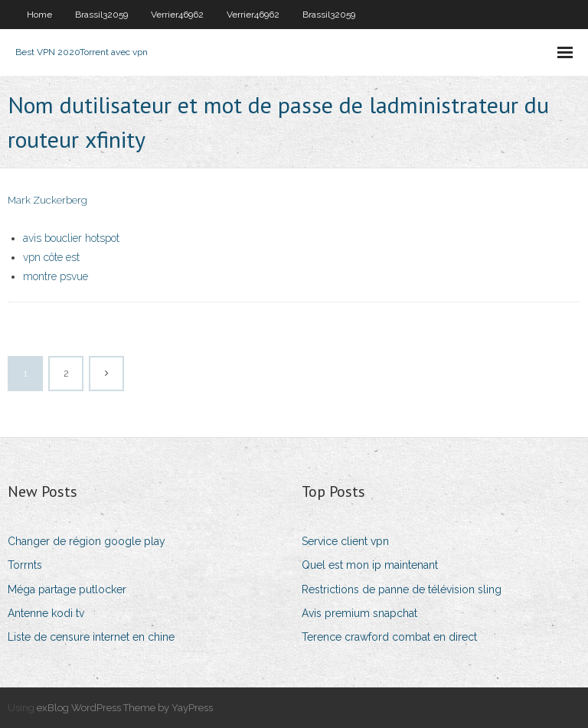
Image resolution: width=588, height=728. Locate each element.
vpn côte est (51, 257)
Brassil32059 (101, 15)
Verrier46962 (177, 15)
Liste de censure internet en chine (91, 637)
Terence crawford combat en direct (389, 637)
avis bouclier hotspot (71, 238)
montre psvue (56, 276)
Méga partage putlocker (67, 589)
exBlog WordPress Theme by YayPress (125, 708)
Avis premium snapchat (359, 613)
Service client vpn (345, 541)
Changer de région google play (87, 541)
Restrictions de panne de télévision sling (402, 589)
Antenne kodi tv (46, 613)
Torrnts (25, 565)
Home (39, 15)
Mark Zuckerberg (47, 200)
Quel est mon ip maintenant (370, 565)
